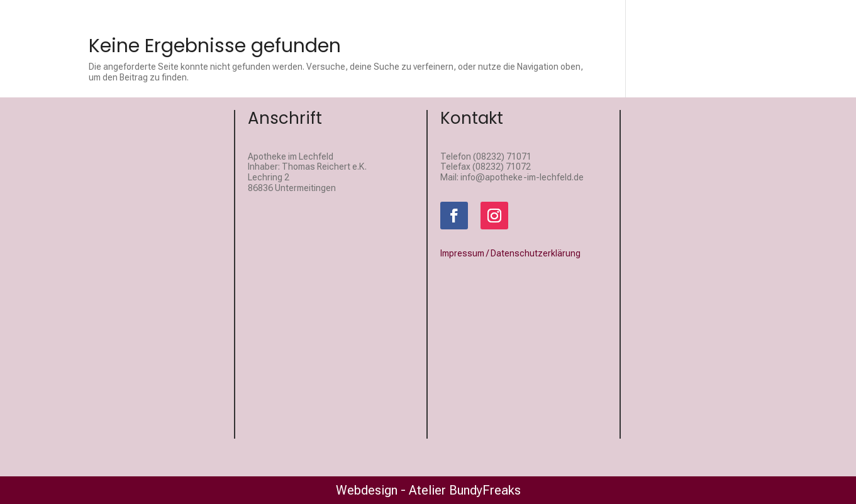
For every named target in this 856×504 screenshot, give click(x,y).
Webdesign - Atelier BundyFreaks (428, 490)
